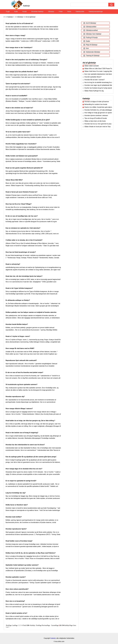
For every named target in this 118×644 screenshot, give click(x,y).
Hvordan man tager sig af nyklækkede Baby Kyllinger (98, 85)
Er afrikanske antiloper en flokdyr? (18, 300)
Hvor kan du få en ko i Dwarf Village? (19, 204)
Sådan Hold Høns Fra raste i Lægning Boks (98, 71)
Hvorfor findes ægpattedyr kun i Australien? (21, 144)
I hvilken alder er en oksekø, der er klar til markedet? (24, 240)
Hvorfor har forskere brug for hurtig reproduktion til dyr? (98, 88)
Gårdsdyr (51, 12)
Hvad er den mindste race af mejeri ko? (20, 108)
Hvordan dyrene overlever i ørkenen (96, 115)
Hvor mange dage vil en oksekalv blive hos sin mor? (24, 469)
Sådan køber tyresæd (92, 66)
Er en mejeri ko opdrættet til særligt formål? (21, 481)
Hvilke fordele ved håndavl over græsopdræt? (22, 156)
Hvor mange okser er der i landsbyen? (19, 48)
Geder (88, 41)
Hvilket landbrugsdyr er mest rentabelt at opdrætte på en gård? (28, 120)
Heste (69, 12)
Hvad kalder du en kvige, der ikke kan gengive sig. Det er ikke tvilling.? (31, 421)
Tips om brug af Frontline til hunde (96, 118)
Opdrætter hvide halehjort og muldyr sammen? (22, 565)
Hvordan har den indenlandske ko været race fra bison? (25, 445)
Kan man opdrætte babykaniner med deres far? (98, 74)
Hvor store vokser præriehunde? (17, 589)
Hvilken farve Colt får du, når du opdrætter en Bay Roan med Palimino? (31, 553)
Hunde (24, 12)
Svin (87, 48)
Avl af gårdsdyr (31, 17)
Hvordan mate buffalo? (14, 517)
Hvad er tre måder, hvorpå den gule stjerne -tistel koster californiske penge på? (98, 107)
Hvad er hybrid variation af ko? (17, 613)
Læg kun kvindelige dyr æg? (16, 493)
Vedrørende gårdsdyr (93, 52)
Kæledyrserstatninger (96, 12)
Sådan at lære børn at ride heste (95, 121)
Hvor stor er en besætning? (15, 601)
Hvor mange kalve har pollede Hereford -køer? (22, 72)
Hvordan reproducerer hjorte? (16, 529)
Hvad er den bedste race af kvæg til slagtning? (22, 433)
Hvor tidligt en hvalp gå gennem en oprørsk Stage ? (98, 113)
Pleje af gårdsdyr (92, 45)
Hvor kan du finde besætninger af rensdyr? (21, 252)
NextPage (9, 625)
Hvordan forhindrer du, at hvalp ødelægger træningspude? (98, 110)
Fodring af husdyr (92, 38)
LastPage (15, 625)
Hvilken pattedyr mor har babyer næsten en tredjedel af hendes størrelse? (32, 312)
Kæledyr (10, 17)
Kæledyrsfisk (80, 12)
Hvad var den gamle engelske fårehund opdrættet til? (24, 168)
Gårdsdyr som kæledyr (94, 34)
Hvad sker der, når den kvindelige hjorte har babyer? (24, 276)
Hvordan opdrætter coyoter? (16, 577)
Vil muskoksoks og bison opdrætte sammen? (22, 384)
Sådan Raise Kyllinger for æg (94, 91)
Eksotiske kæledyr (37, 12)
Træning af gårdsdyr (93, 56)
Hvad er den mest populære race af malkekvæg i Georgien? (27, 60)
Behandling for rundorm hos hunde (96, 104)
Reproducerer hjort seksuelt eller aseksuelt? (21, 360)
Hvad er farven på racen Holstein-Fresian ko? (22, 192)
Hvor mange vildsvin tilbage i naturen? (19, 409)
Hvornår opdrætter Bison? (93, 77)
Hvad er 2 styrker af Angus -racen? (18, 336)
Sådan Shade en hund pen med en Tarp (98, 127)
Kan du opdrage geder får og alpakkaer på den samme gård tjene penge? (31, 457)
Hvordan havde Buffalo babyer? (17, 324)
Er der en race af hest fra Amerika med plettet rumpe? (25, 372)
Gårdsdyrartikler (91, 27)
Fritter (61, 12)
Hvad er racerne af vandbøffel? (17, 96)
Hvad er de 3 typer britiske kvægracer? (19, 288)
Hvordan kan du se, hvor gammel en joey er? (98, 124)
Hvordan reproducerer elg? (15, 397)
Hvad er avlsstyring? (13, 264)
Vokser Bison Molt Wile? (14, 180)
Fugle (8, 12)
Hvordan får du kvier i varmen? (95, 80)
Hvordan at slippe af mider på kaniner (97, 102)
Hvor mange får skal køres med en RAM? (20, 348)
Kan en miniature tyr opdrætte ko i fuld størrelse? (23, 228)
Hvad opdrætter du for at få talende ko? (20, 23)
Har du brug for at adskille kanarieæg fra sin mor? (98, 82)
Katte (16, 12)
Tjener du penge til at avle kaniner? (18, 84)
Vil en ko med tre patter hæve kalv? (18, 132)
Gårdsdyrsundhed (92, 30)
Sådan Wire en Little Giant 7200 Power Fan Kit (98, 69)
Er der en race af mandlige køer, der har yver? (22, 216)
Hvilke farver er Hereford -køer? (17, 505)
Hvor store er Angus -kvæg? (16, 36)
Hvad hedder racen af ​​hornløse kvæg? (19, 541)
